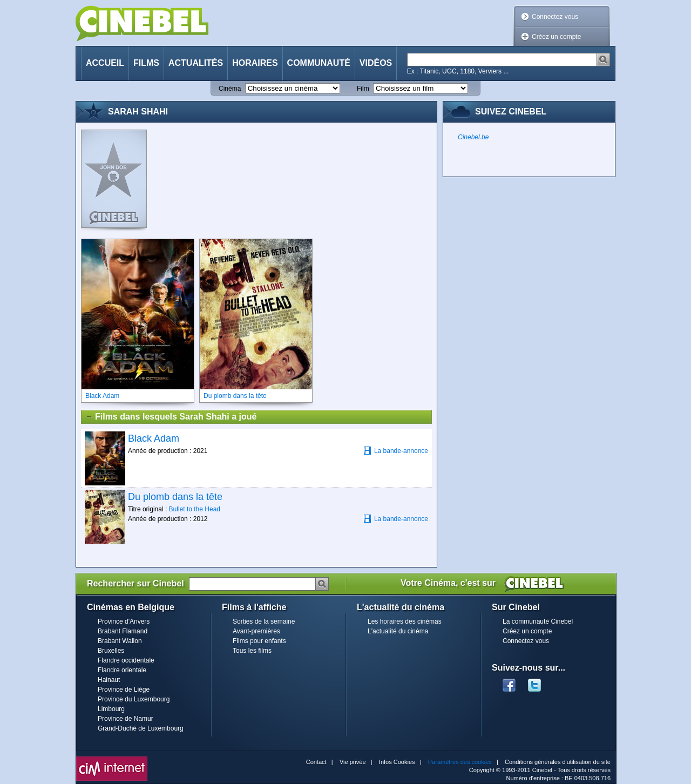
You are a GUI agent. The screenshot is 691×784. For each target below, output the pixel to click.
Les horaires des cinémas (405, 621)
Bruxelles (111, 651)
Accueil (105, 63)
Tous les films (252, 651)
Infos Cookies (397, 762)
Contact (316, 762)
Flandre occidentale (126, 660)
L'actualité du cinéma (398, 631)
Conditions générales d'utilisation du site (558, 762)
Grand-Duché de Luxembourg (141, 728)
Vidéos (376, 63)
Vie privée (353, 762)
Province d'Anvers (124, 621)
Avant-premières (256, 631)
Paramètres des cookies (460, 762)
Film (363, 89)
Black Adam (154, 438)
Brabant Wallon (120, 641)
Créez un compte (556, 37)
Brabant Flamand (123, 631)
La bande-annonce (396, 451)
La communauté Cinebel (538, 621)
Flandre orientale (122, 670)
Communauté (319, 63)
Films (146, 63)
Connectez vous (555, 17)
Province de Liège (124, 690)
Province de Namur (126, 719)
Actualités (196, 63)
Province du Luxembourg (134, 699)
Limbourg (111, 709)
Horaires (255, 63)
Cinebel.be (473, 137)
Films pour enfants (259, 641)
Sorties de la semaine (264, 621)
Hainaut (109, 680)
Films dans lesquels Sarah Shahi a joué (171, 417)
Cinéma (230, 89)
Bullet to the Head (195, 509)
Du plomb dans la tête (175, 497)
